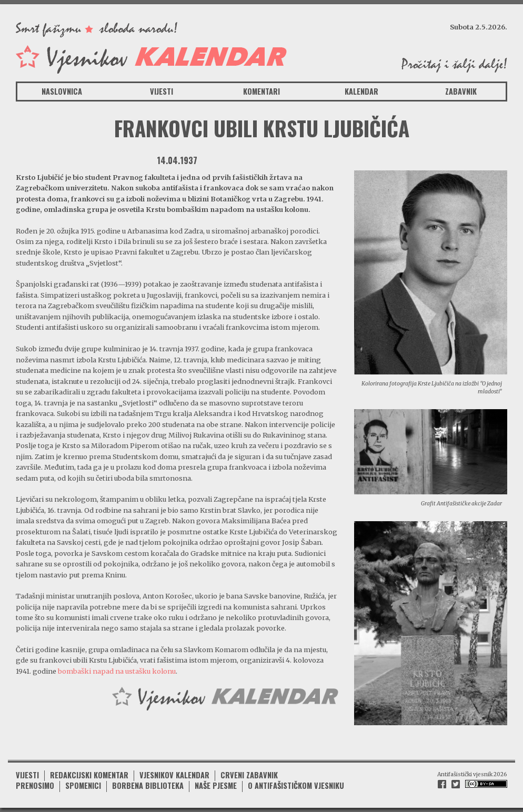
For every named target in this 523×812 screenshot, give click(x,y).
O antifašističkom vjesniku (296, 785)
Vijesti (162, 91)
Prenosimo (35, 785)
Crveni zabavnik (249, 775)
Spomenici (83, 785)
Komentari (261, 91)
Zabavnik (461, 91)
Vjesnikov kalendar (174, 775)
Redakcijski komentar (89, 775)
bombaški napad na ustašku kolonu (117, 671)
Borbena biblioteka (148, 785)
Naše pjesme (216, 785)
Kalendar (361, 91)
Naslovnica (62, 91)
